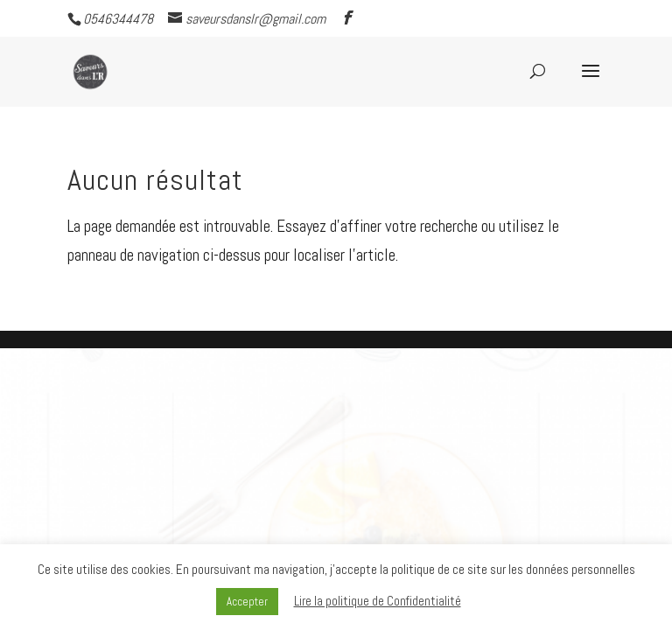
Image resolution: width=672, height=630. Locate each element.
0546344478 (118, 19)
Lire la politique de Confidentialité (378, 601)
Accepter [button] (247, 602)
